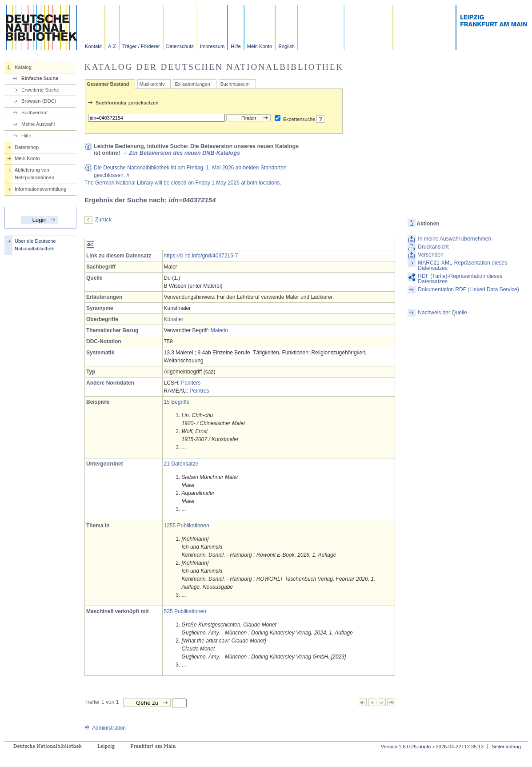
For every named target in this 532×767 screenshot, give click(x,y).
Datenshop (27, 147)
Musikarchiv (152, 84)
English (286, 46)
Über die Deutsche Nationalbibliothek (35, 245)
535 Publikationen (185, 611)
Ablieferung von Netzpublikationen (34, 174)
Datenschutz (180, 46)
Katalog (23, 67)
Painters (191, 383)
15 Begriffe (177, 402)
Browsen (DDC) (39, 101)
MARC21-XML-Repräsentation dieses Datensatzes (462, 265)
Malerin (219, 330)
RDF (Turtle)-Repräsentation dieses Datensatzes (460, 279)
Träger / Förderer (141, 46)
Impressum (212, 46)
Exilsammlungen (192, 84)
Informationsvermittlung (40, 189)
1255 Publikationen (187, 526)
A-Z (112, 46)
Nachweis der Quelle (442, 313)
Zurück (103, 220)
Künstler (174, 319)
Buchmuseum (235, 84)
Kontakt (93, 46)
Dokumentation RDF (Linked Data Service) (468, 289)
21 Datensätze (181, 464)
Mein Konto (260, 46)
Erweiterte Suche (40, 90)
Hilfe (236, 46)
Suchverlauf (34, 112)
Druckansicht (433, 247)
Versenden (430, 255)
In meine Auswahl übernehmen (454, 239)
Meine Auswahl (38, 124)
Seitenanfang (506, 747)
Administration (105, 728)
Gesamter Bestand (108, 84)
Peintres (200, 391)
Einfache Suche (40, 78)
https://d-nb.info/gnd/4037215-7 (201, 256)
